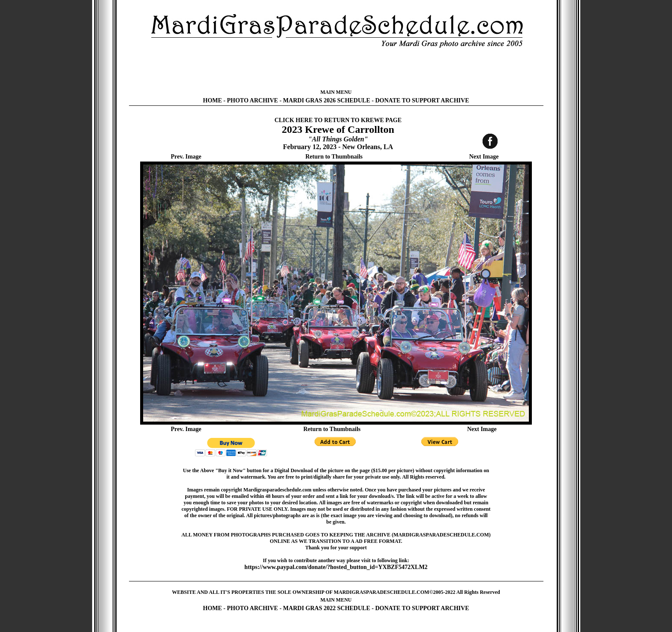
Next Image (484, 157)
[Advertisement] (336, 69)
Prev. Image (186, 157)
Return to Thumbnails (334, 157)
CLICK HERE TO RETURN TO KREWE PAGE (338, 120)
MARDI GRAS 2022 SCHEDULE (326, 608)
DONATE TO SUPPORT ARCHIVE (422, 100)
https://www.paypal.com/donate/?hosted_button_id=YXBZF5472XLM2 (336, 567)
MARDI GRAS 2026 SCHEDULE (326, 100)
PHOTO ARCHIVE (253, 100)
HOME (213, 100)
